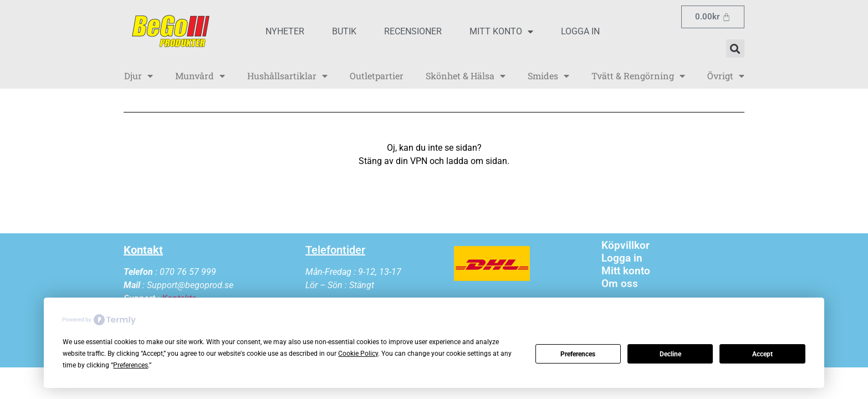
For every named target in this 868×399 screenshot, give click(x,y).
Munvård (200, 76)
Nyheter (285, 31)
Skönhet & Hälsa (466, 76)
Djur (139, 76)
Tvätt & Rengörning (638, 76)
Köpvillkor (626, 245)
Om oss (620, 283)
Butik (344, 31)
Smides (548, 76)
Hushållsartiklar (287, 76)
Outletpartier (377, 76)
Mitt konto (501, 32)
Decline (670, 354)
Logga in (580, 31)
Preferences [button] (131, 365)
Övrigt (726, 76)
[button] (735, 48)
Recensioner (413, 31)
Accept (762, 354)
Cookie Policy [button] (358, 354)
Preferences (578, 354)
